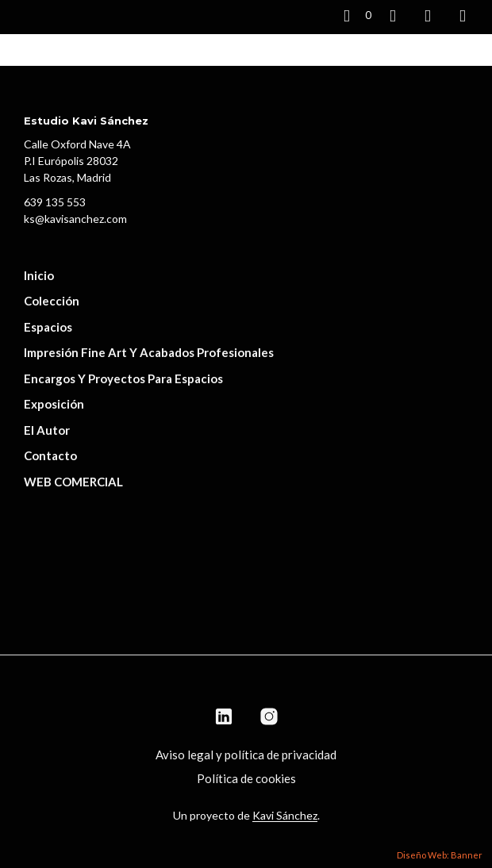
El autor (47, 430)
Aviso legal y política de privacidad (246, 755)
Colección (52, 301)
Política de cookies (246, 778)
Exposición (54, 404)
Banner (467, 855)
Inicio (39, 275)
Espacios (48, 327)
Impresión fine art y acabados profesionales (149, 352)
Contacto (50, 455)
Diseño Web (422, 855)
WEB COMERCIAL (73, 482)
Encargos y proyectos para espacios (123, 378)
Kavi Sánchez (285, 816)
